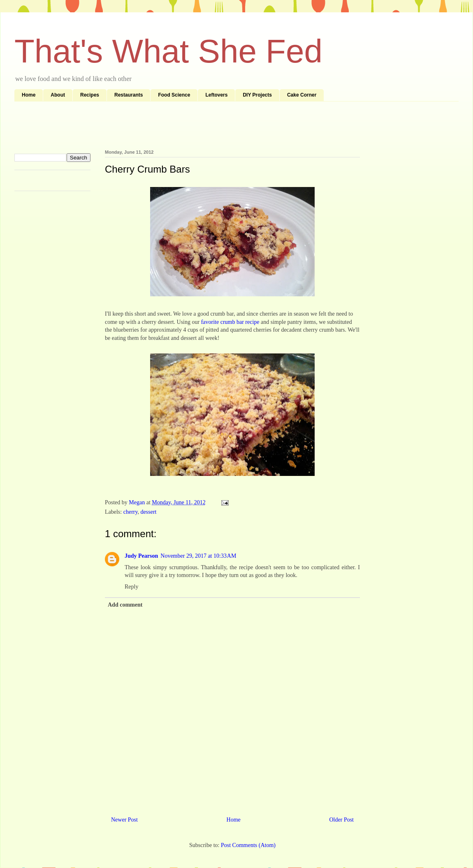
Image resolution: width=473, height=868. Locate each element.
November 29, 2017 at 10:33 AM (198, 556)
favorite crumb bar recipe (230, 322)
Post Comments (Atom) (248, 845)
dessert (149, 512)
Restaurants (129, 95)
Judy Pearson (141, 556)
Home (29, 95)
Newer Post (124, 820)
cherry (131, 512)
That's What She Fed (168, 51)
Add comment (125, 605)
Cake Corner (302, 95)
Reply (131, 587)
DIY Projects (257, 95)
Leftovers (216, 95)
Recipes (90, 95)
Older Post (342, 820)
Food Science (174, 95)
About (58, 95)
